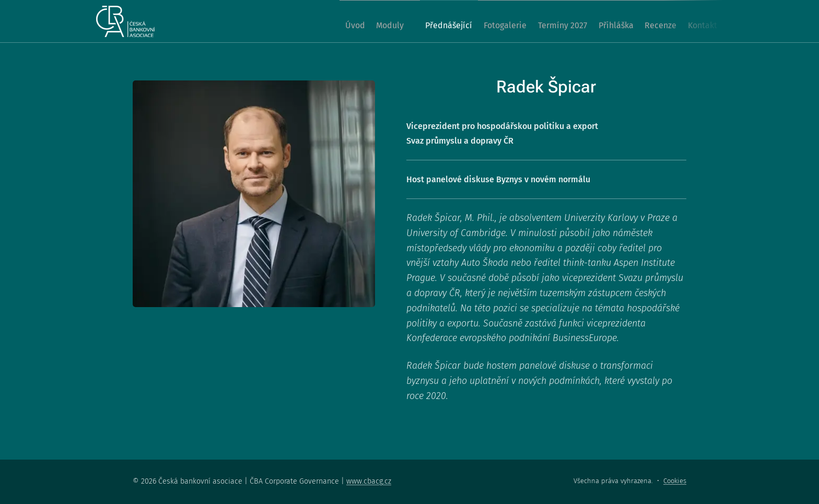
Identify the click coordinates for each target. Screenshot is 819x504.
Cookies (675, 481)
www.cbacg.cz (369, 481)
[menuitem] (302, 21)
